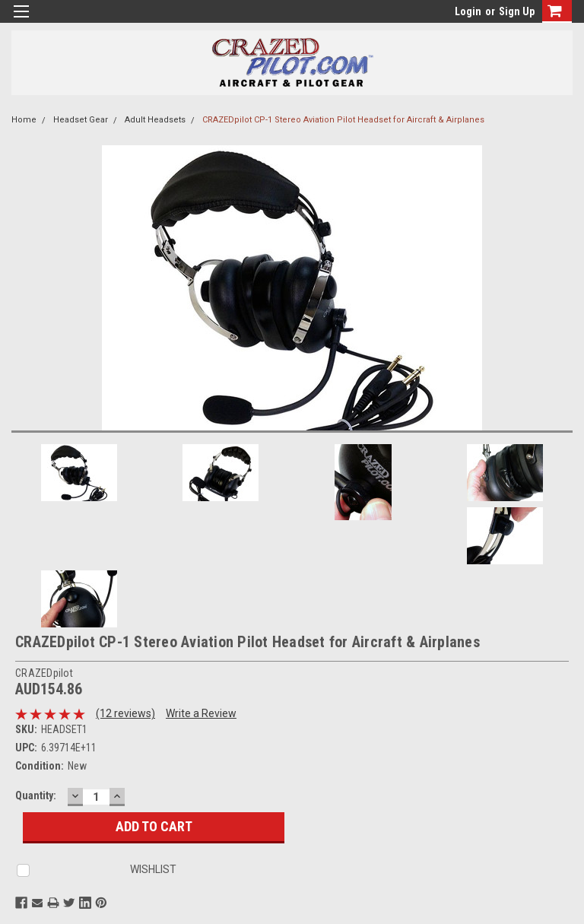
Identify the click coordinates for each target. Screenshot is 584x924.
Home (24, 120)
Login (468, 11)
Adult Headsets (155, 120)
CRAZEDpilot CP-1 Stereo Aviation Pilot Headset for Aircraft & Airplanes (343, 120)
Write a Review (201, 713)
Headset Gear (81, 120)
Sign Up (517, 11)
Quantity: (36, 795)
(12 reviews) (125, 713)
